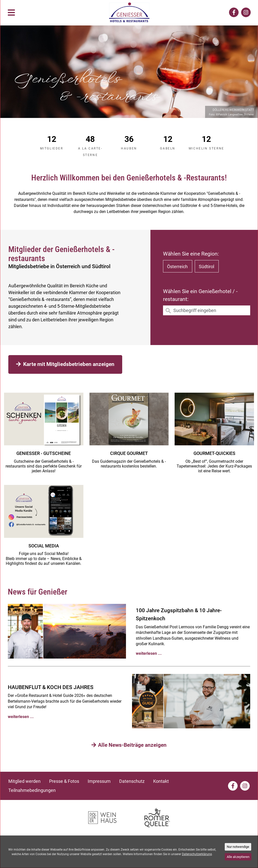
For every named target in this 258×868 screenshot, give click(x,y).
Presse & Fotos (64, 781)
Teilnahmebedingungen (32, 790)
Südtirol (206, 267)
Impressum (99, 781)
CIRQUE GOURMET (129, 453)
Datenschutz (132, 781)
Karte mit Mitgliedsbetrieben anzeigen (65, 364)
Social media (44, 546)
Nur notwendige (238, 847)
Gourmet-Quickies (214, 453)
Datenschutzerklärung (197, 854)
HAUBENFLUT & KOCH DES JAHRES (51, 687)
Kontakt (161, 781)
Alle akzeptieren (238, 857)
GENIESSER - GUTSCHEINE (44, 453)
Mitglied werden (24, 781)
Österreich (177, 267)
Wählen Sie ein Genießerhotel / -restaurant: (200, 295)
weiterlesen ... (149, 653)
